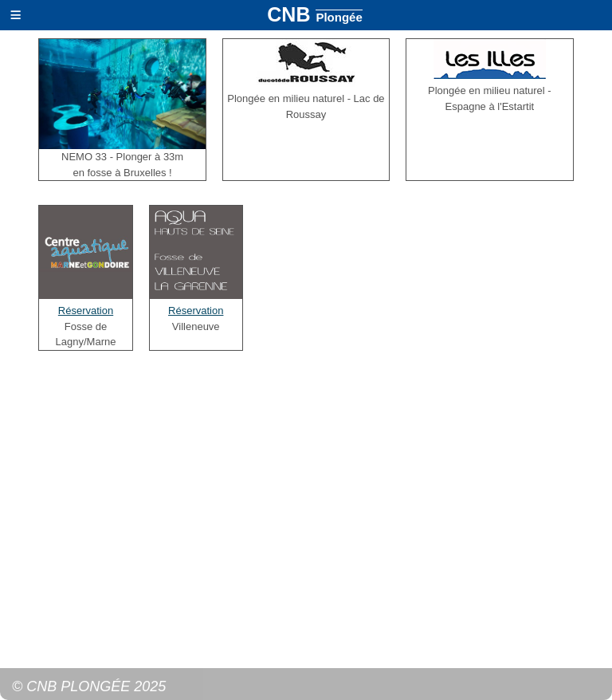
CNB (314, 14)
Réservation (86, 311)
